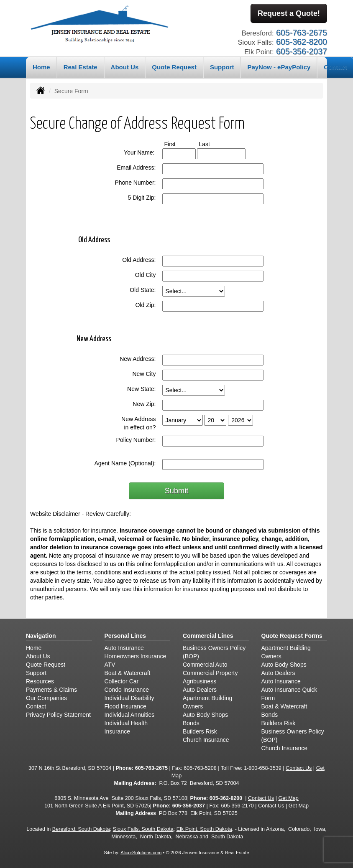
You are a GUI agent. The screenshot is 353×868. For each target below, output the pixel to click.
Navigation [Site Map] (41, 635)
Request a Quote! (289, 14)
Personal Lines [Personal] (125, 635)
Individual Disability (129, 698)
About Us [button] (125, 67)
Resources (40, 681)
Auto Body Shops (205, 714)
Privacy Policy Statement (58, 714)
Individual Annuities (130, 714)
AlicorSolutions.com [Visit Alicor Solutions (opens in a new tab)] (141, 852)
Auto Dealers (200, 689)
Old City (146, 274)
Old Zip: (145, 305)
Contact (36, 706)
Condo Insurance (127, 689)
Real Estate (81, 67)
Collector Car (122, 681)
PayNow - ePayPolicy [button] (279, 67)
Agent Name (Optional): (125, 463)
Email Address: (136, 167)
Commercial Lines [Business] (208, 635)
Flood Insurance (125, 706)
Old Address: (139, 259)
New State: (141, 388)
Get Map (289, 798)
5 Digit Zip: (142, 197)
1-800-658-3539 (263, 768)
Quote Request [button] (174, 67)
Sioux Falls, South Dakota (143, 829)
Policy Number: (136, 439)
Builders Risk (200, 731)
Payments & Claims (51, 689)
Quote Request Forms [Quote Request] (292, 635)
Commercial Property (210, 673)
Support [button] (222, 67)
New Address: (138, 358)
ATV (110, 664)
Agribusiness (200, 681)
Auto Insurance (124, 647)
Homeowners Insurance (136, 656)
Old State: (143, 289)
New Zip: (144, 404)
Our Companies (46, 698)
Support (36, 673)
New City (144, 373)
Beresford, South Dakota (81, 829)
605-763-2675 (151, 768)
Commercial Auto (205, 664)
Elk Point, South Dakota (204, 829)
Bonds (191, 723)
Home (41, 67)
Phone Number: (135, 182)
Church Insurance (206, 739)
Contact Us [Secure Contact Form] (299, 768)
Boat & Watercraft (128, 673)
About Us (38, 656)
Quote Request (46, 664)
